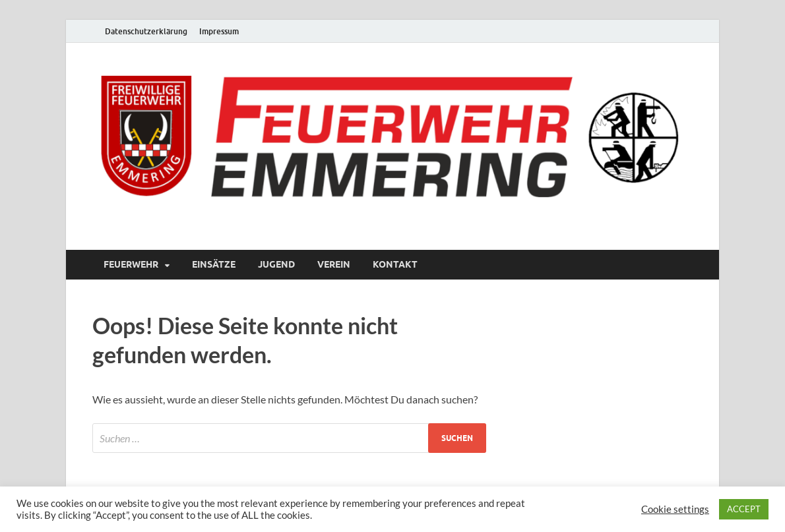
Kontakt (395, 264)
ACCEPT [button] (744, 509)
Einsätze (214, 264)
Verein (334, 264)
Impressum (219, 31)
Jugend (276, 264)
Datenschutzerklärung (146, 31)
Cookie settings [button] (675, 509)
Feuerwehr (131, 264)
